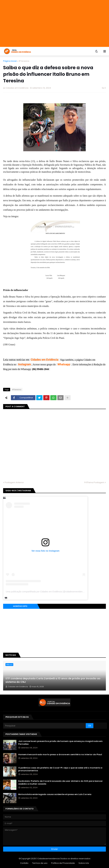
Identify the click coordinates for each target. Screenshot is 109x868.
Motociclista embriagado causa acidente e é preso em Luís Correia (55, 794)
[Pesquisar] (45, 726)
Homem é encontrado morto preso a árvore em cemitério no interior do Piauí (60, 755)
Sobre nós (84, 863)
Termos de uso (40, 863)
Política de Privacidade (63, 863)
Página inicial (10, 61)
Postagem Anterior (14, 482)
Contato (24, 863)
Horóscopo (20, 606)
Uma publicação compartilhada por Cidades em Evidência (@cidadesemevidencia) (46, 592)
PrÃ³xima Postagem (94, 482)
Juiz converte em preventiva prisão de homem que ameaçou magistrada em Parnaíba (60, 743)
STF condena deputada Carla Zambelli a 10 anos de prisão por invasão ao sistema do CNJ (53, 680)
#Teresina (24, 61)
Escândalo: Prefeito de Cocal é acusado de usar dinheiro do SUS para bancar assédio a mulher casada (61, 783)
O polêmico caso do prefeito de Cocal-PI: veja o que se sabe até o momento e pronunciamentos (60, 769)
